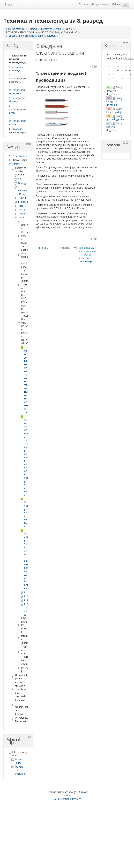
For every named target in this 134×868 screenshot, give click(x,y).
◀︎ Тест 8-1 (44, 248)
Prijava (117, 4)
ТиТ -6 (22, 210)
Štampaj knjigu (18, 761)
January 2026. (121, 54)
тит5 (21, 206)
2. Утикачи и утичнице (16, 69)
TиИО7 (22, 213)
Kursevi (16, 164)
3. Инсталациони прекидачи (18, 78)
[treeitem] (18, 156)
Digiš (9, 4)
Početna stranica (18, 156)
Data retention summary (67, 799)
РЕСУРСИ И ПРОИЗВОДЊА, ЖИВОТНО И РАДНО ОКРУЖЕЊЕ (42, 32)
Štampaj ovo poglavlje (18, 770)
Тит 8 (21, 217)
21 (122, 75)
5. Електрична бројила (17, 100)
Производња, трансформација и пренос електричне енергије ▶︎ (86, 255)
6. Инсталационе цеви (18, 109)
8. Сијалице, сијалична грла (18, 131)
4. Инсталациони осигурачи (18, 90)
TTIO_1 (22, 198)
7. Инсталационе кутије (18, 121)
